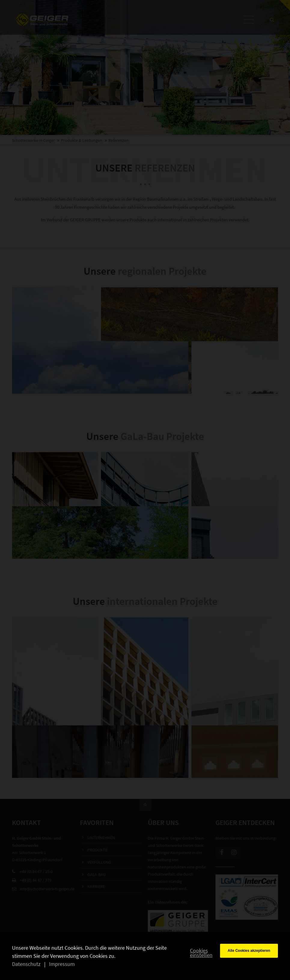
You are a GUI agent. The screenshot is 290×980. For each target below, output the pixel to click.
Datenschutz (26, 964)
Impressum (62, 964)
